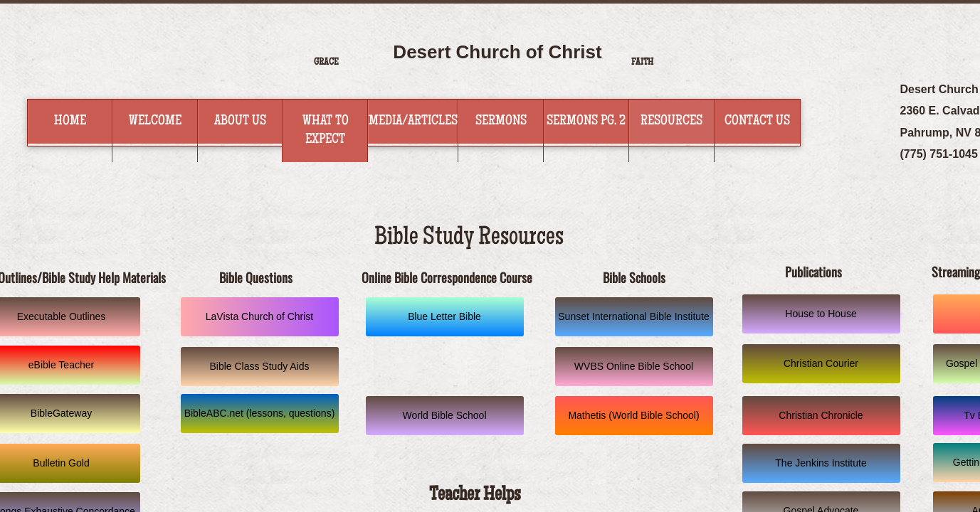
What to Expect (326, 131)
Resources (671, 122)
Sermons (501, 122)
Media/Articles (413, 122)
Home (70, 122)
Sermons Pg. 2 (586, 122)
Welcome (155, 122)
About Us (240, 122)
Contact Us (757, 122)
